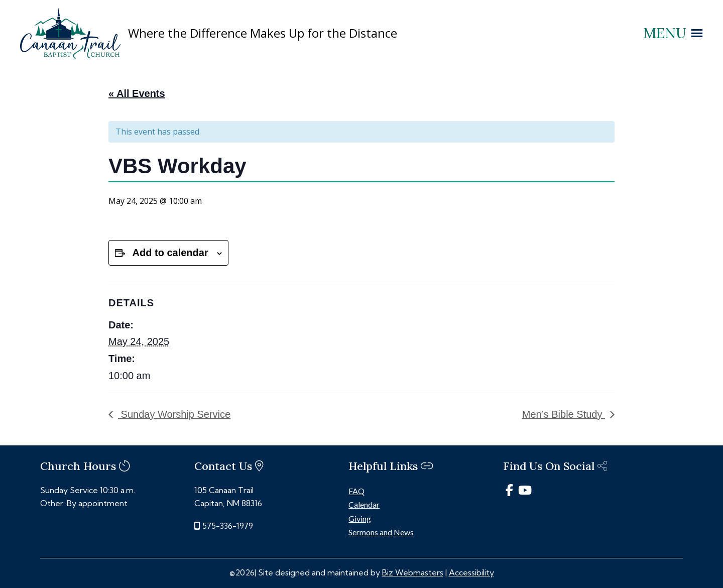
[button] (665, 33)
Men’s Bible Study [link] (564, 414)
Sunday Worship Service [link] (174, 414)
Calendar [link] (364, 504)
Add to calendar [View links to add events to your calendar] (170, 253)
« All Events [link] (137, 93)
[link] (70, 56)
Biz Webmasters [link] (413, 572)
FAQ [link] (356, 491)
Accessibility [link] (471, 572)
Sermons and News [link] (381, 532)
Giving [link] (360, 518)
